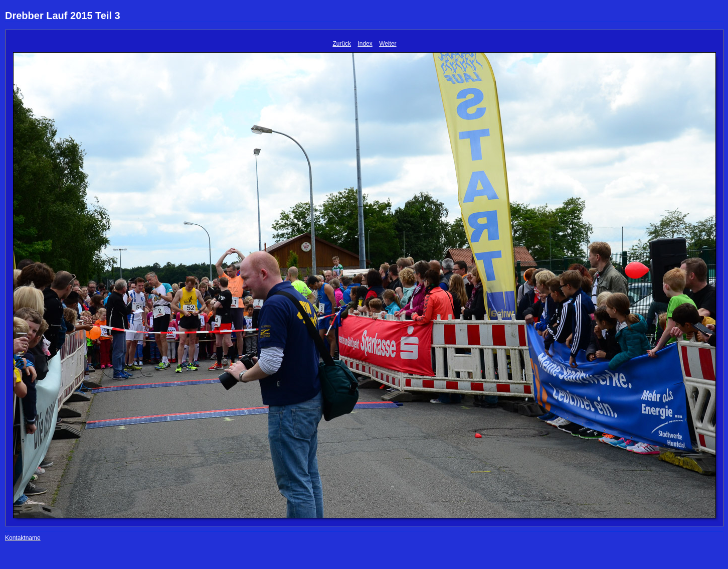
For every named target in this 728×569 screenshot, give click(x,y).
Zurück (342, 44)
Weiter (388, 44)
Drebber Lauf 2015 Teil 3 (63, 16)
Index (365, 44)
